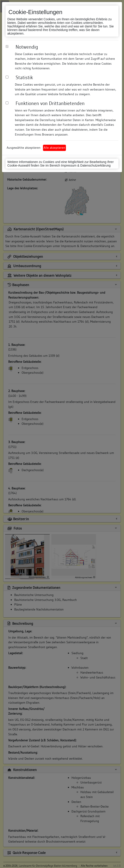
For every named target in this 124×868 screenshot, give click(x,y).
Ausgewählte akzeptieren (24, 148)
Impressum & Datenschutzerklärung (86, 165)
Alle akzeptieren (54, 148)
